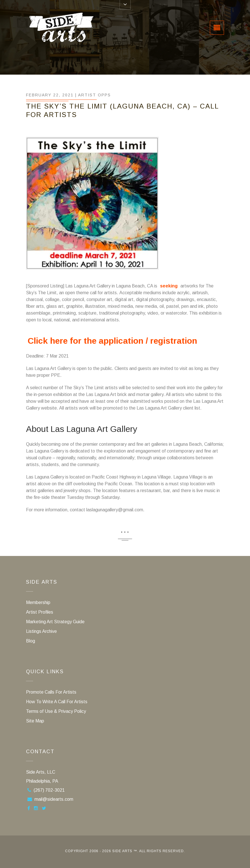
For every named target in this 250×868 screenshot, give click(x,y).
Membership (38, 602)
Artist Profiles (40, 612)
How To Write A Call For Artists (57, 702)
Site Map (35, 721)
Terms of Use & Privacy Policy (56, 711)
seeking (169, 286)
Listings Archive (41, 631)
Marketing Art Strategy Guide (55, 622)
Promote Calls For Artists (51, 692)
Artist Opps (94, 95)
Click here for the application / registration (112, 341)
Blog (31, 641)
